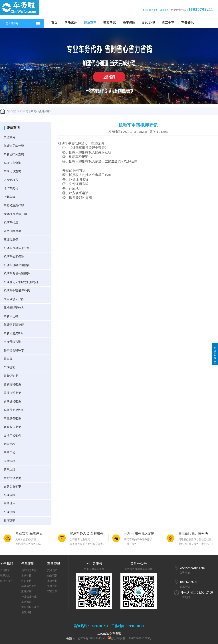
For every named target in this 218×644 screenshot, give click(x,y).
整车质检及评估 (30, 607)
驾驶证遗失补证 (14, 333)
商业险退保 (11, 240)
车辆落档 (9, 495)
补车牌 (8, 359)
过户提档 (26, 581)
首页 (54, 23)
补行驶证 (9, 521)
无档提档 (9, 461)
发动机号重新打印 (15, 214)
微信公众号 (6, 581)
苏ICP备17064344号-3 (92, 638)
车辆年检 (9, 453)
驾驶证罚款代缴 (14, 146)
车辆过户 (9, 504)
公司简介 (5, 570)
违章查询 (90, 23)
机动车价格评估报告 (17, 265)
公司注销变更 (12, 478)
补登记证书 (11, 376)
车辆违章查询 (12, 163)
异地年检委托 (12, 435)
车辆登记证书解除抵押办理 (21, 282)
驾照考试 (110, 23)
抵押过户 (52, 586)
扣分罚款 (52, 576)
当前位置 (8, 111)
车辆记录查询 (12, 171)
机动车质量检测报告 (17, 274)
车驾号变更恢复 (14, 410)
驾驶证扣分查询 (14, 154)
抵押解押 (44, 111)
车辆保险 (26, 602)
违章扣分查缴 (29, 570)
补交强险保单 (12, 231)
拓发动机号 (11, 180)
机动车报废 (11, 222)
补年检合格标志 (14, 350)
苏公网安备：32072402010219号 (131, 638)
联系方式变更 (12, 427)
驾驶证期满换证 (14, 325)
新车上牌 (9, 470)
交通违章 (52, 570)
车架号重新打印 (14, 205)
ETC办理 (149, 23)
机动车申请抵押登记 (17, 291)
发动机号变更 (12, 401)
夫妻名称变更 (12, 487)
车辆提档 (9, 367)
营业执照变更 (12, 393)
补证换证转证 (29, 597)
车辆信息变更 (29, 586)
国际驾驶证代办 (14, 299)
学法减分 (71, 23)
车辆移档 (9, 512)
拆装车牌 (9, 197)
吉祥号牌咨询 (12, 342)
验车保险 (129, 23)
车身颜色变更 (12, 418)
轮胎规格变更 (12, 384)
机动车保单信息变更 (17, 248)
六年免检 (9, 444)
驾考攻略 (52, 591)
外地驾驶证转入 (14, 308)
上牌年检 (52, 581)
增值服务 (26, 612)
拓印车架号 (11, 188)
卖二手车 (168, 23)
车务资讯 (187, 23)
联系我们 (5, 576)
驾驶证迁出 (11, 316)
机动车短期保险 (14, 257)
